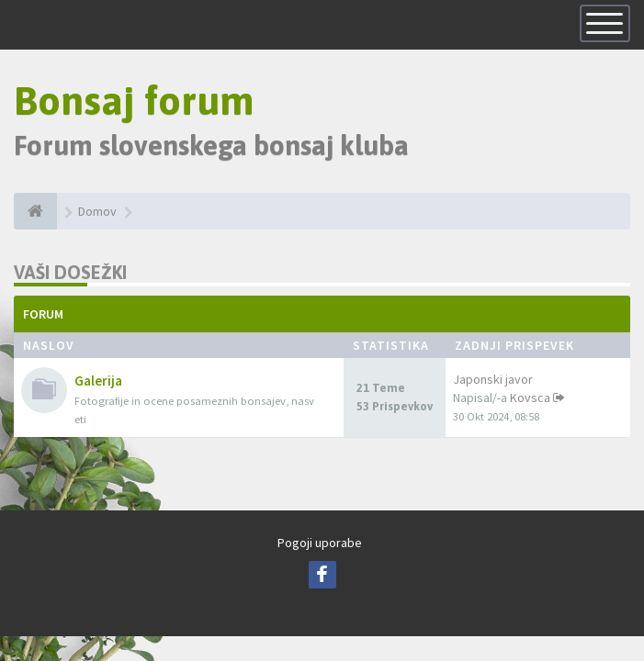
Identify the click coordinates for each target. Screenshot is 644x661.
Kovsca (530, 398)
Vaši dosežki (70, 273)
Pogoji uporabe (320, 543)
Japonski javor (493, 380)
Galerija (98, 381)
